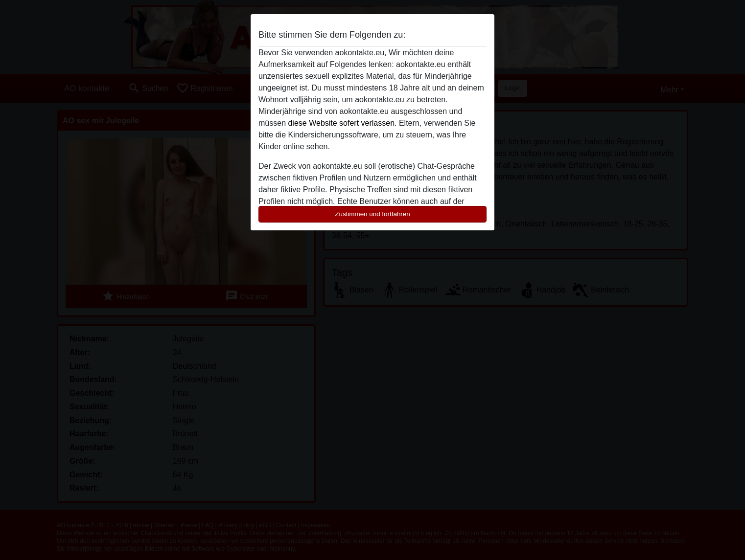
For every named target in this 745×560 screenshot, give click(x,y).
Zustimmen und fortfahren (372, 214)
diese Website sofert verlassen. (342, 123)
